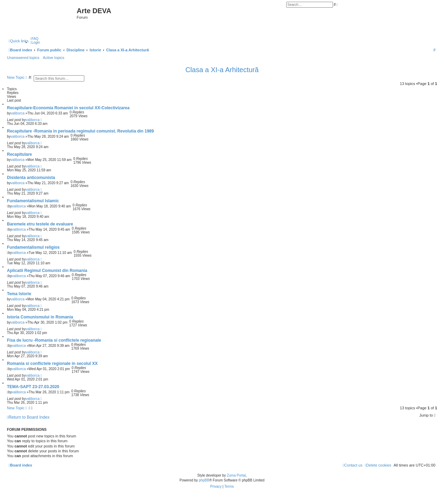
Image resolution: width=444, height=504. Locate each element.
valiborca (18, 113)
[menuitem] (34, 39)
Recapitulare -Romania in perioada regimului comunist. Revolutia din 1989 (80, 131)
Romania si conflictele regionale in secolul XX (52, 364)
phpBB (204, 480)
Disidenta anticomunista (31, 178)
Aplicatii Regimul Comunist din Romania (47, 271)
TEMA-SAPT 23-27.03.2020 (33, 387)
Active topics (54, 58)
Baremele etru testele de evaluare (40, 224)
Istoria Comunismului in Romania (40, 317)
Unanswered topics (23, 58)
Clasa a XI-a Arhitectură (222, 70)
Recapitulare (19, 154)
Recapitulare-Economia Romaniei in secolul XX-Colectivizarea (68, 108)
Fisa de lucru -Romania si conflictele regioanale (54, 340)
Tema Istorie (19, 294)
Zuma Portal (236, 475)
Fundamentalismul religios (33, 247)
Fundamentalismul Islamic (33, 201)
